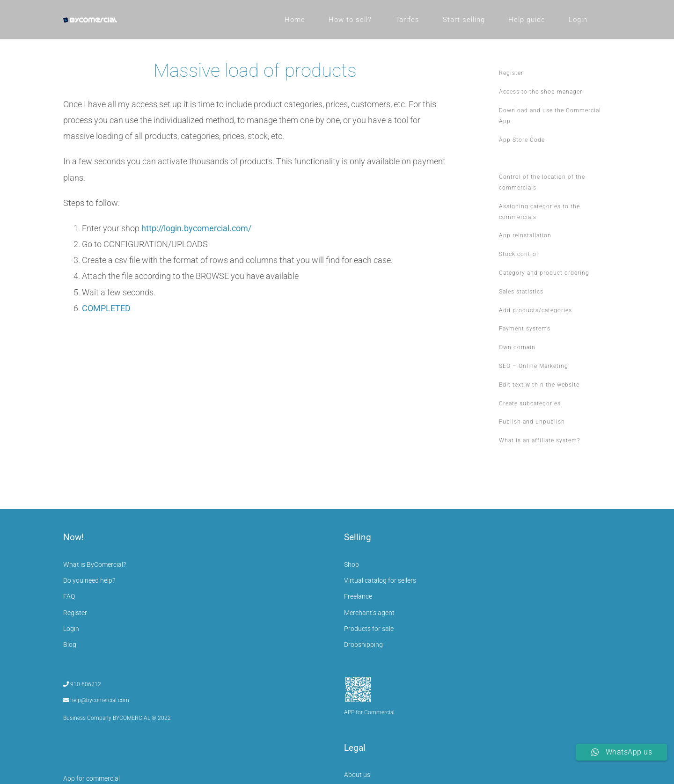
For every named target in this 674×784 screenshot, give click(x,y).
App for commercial (92, 778)
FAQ (69, 596)
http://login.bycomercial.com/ (196, 228)
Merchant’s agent (369, 613)
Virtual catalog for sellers (380, 580)
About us (357, 775)
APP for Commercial (369, 712)
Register (75, 613)
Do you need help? (89, 580)
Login (71, 629)
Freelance (358, 596)
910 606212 (82, 684)
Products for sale (369, 629)
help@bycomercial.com (96, 700)
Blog (70, 645)
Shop (352, 564)
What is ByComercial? (95, 564)
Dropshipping (363, 645)
